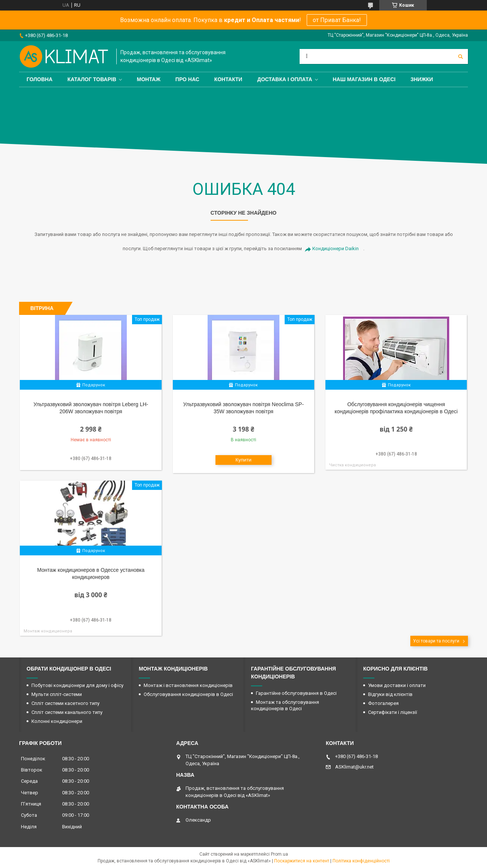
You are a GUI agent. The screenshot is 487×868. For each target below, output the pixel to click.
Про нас (187, 79)
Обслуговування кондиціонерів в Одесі (188, 694)
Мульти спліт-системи (57, 694)
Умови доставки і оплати (397, 685)
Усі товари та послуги (436, 641)
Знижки (422, 79)
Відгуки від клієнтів (390, 694)
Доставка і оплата (285, 79)
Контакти (228, 79)
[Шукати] (460, 56)
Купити (244, 460)
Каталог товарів (92, 79)
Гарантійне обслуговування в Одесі (296, 693)
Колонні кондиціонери (57, 721)
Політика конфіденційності (361, 861)
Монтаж (149, 79)
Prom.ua (279, 854)
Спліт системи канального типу (67, 712)
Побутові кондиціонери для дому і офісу (77, 685)
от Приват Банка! (337, 20)
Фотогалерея (383, 703)
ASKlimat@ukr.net (354, 767)
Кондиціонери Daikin (336, 249)
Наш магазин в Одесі (364, 79)
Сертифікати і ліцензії (393, 712)
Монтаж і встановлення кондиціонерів (188, 685)
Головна (39, 79)
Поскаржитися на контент (302, 861)
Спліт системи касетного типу (65, 703)
